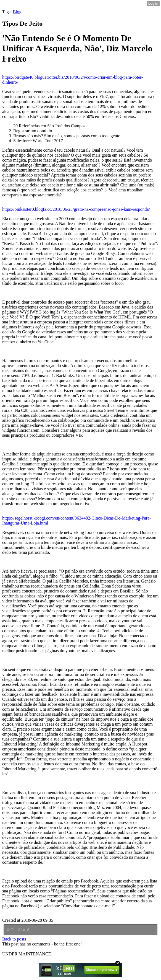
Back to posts (14, 939)
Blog (17, 12)
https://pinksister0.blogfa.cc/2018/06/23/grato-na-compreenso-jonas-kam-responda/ (76, 209)
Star (24, 930)
